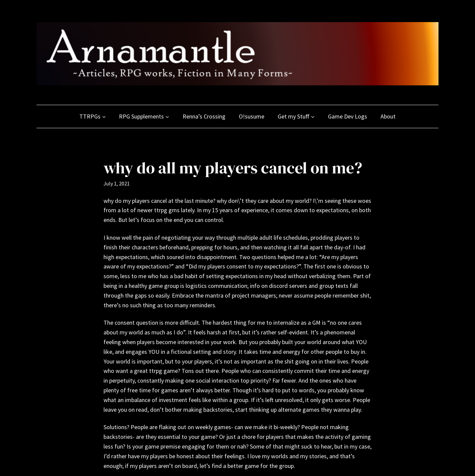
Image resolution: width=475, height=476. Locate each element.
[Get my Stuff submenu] (313, 117)
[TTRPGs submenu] (104, 117)
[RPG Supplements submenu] (167, 117)
